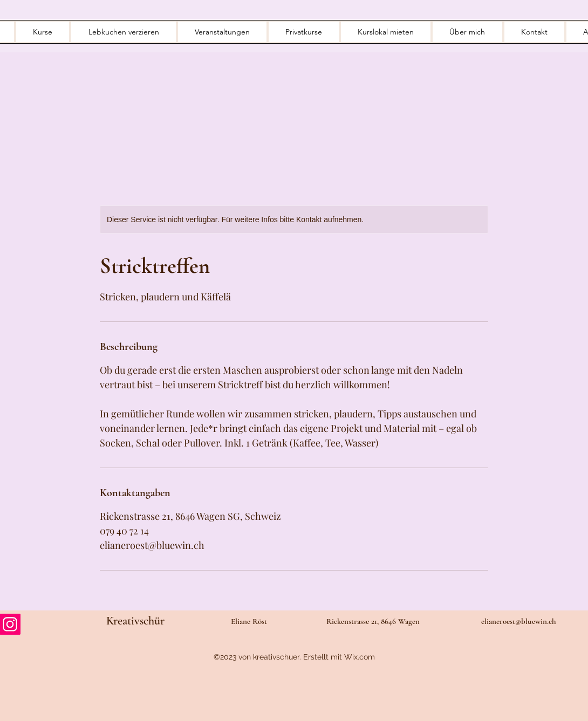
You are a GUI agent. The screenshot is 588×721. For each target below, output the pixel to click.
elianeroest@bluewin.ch (519, 621)
